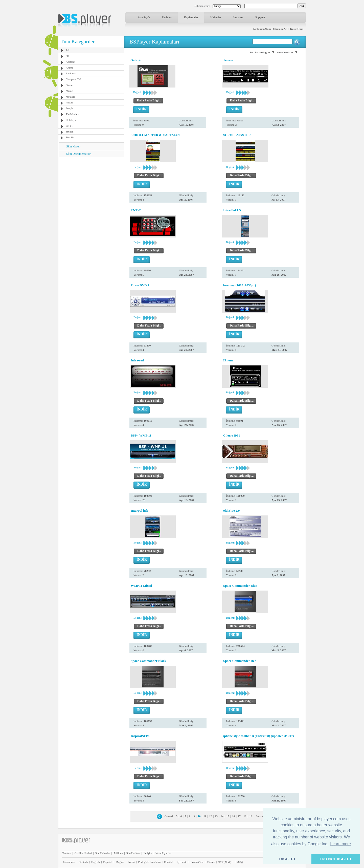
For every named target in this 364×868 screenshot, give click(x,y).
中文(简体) (225, 862)
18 (245, 816)
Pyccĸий (182, 862)
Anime (70, 68)
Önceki (169, 816)
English (96, 862)
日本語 (239, 862)
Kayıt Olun (297, 29)
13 (216, 816)
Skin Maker (73, 146)
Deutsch (83, 862)
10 (199, 816)
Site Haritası (133, 853)
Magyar (120, 862)
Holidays (71, 120)
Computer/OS (73, 79)
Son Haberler (103, 853)
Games (70, 85)
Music (69, 91)
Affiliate (118, 853)
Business (71, 73)
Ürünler (167, 17)
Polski (131, 862)
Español (108, 862)
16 (233, 816)
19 (251, 816)
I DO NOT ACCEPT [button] (336, 859)
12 (210, 816)
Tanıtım (67, 853)
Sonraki (260, 816)
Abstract (70, 62)
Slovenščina (197, 862)
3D (67, 56)
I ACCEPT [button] (287, 859)
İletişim (148, 853)
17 (239, 816)
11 (205, 816)
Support (260, 17)
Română (169, 862)
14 (222, 816)
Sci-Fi (69, 126)
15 (228, 816)
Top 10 (70, 137)
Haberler (216, 17)
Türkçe (211, 862)
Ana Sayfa (144, 17)
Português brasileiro (149, 862)
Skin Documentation (79, 154)
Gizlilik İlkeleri (83, 853)
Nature (70, 102)
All (67, 50)
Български (69, 862)
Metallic (70, 97)
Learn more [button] (340, 844)
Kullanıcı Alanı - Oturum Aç (270, 29)
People (70, 108)
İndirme (238, 17)
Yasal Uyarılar (163, 853)
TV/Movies (72, 114)
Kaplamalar (191, 17)
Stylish (70, 132)
